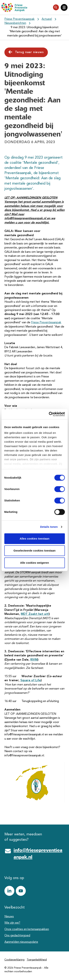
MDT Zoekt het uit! (35, 614)
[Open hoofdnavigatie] (64, 7)
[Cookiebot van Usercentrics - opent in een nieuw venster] (49, 414)
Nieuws (9, 917)
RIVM (34, 660)
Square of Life (31, 680)
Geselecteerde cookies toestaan (34, 551)
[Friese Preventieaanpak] (14, 7)
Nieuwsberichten (15, 23)
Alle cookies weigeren (34, 563)
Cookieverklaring (14, 960)
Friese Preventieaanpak (20, 19)
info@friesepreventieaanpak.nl (38, 854)
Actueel (47, 19)
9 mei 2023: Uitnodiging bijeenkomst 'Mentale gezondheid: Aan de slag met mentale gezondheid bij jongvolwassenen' (34, 32)
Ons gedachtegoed (17, 936)
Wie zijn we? (12, 923)
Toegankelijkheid (37, 960)
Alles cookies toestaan (35, 539)
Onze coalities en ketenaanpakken (27, 929)
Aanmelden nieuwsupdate (21, 942)
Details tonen (49, 527)
